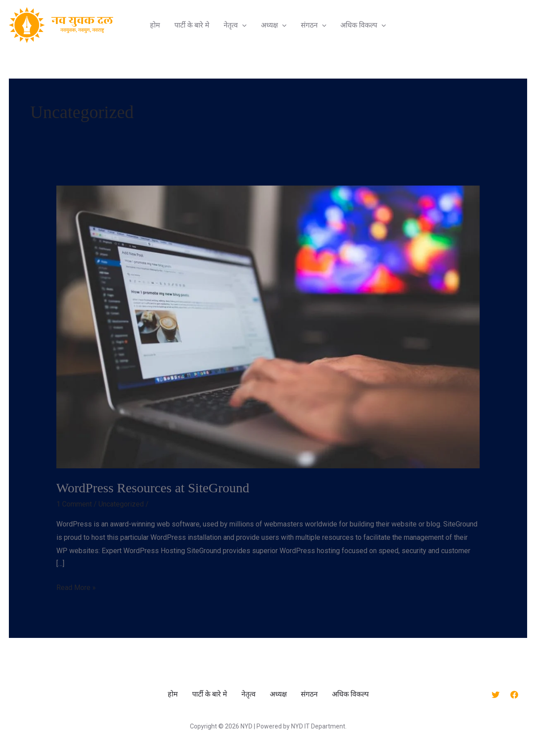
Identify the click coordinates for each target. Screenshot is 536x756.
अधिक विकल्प (363, 25)
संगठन (314, 25)
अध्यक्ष (274, 25)
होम (155, 25)
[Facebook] (514, 695)
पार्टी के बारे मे (192, 25)
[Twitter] (496, 695)
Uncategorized (121, 504)
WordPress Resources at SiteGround (153, 488)
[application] (242, 25)
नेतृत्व (235, 25)
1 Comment (74, 504)
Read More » (76, 586)
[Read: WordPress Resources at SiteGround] (268, 327)
